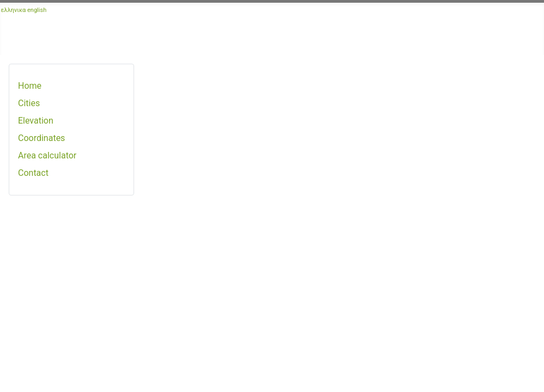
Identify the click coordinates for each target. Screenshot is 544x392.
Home (30, 86)
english (37, 10)
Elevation (36, 121)
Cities (29, 103)
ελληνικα (14, 10)
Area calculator (47, 155)
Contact (33, 173)
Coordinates (41, 138)
